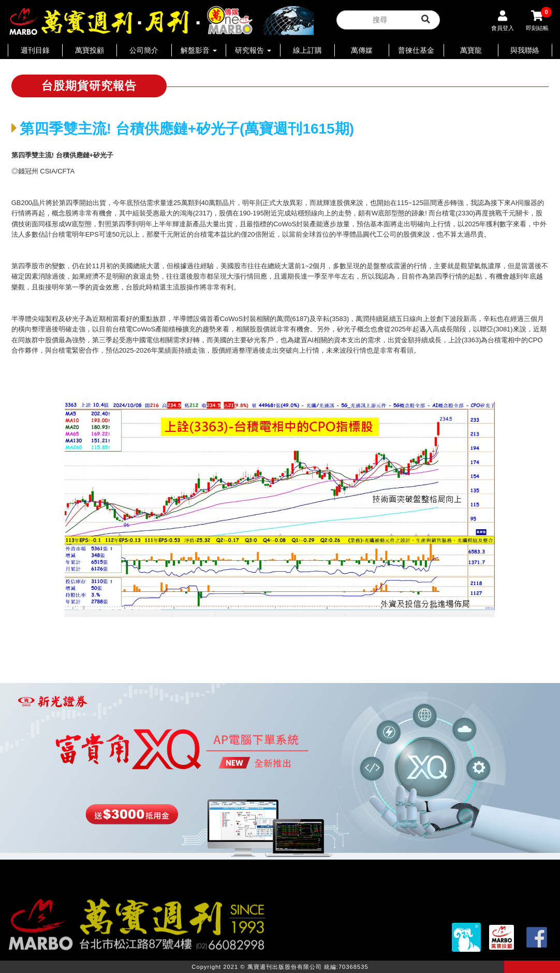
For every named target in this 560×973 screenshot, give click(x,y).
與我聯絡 (525, 50)
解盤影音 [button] (199, 50)
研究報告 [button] (253, 50)
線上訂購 (307, 50)
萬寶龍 (471, 50)
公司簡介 (144, 50)
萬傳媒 (362, 50)
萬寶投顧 (90, 50)
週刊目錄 (35, 50)
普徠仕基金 (416, 50)
